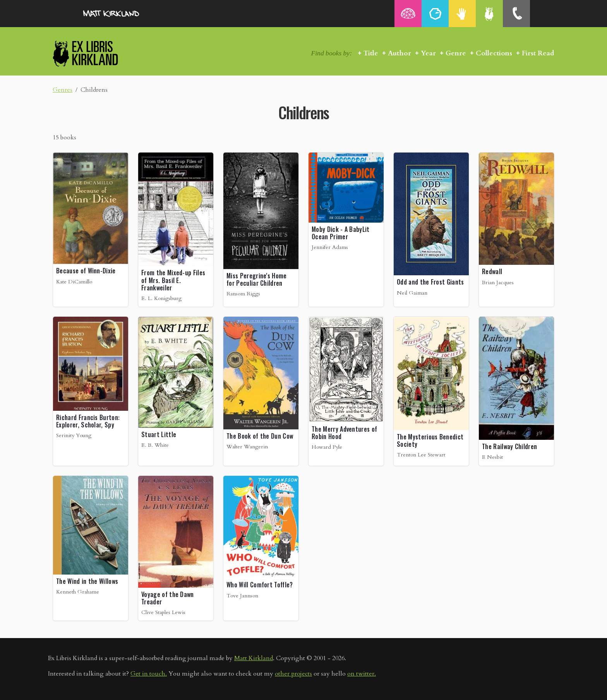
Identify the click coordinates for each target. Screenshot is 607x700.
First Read (538, 53)
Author (400, 53)
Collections (494, 53)
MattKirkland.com (122, 14)
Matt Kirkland (254, 658)
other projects (293, 674)
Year (428, 53)
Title (371, 53)
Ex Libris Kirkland (99, 53)
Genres (63, 90)
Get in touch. (149, 674)
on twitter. (362, 674)
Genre (456, 53)
